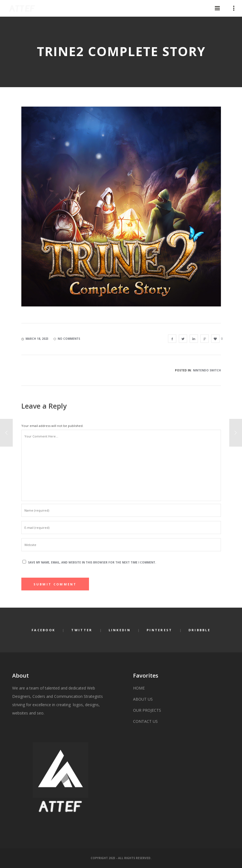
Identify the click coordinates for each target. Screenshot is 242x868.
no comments (67, 339)
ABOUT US (143, 699)
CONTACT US (145, 721)
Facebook (43, 630)
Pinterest (160, 630)
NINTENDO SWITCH (207, 370)
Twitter (82, 630)
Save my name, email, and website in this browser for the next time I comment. (92, 562)
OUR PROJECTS (147, 710)
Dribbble (199, 630)
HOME (139, 688)
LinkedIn (120, 630)
